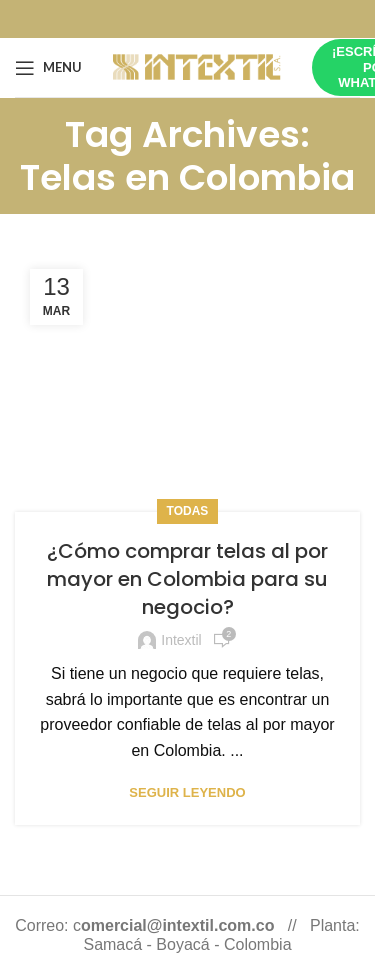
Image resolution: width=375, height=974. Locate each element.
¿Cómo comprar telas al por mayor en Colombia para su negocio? (187, 579)
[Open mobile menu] (48, 68)
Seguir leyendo (187, 792)
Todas (188, 511)
